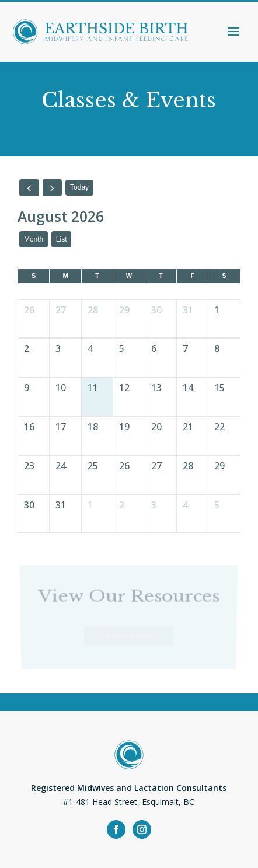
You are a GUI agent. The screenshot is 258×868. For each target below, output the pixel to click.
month (34, 239)
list (62, 239)
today (79, 187)
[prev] (29, 187)
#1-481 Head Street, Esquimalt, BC (129, 802)
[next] (53, 187)
